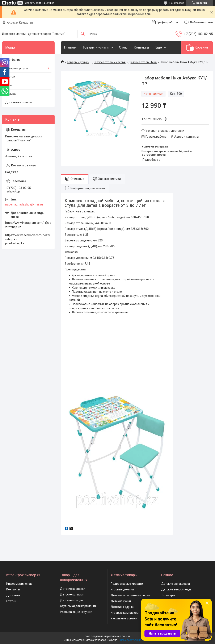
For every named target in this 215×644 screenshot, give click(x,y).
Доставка (13, 595)
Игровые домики (122, 589)
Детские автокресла (176, 584)
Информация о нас (19, 584)
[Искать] (83, 34)
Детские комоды (72, 600)
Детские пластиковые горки (130, 595)
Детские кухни (121, 601)
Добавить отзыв (201, 22)
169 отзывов (177, 3)
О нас (123, 47)
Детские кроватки (73, 589)
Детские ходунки (123, 607)
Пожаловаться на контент (136, 640)
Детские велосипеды (176, 589)
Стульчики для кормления (78, 606)
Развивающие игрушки (76, 612)
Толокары (168, 595)
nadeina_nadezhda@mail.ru (24, 204)
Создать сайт (33, 3)
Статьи (10, 77)
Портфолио (13, 60)
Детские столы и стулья (109, 62)
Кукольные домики (124, 618)
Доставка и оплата (18, 102)
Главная (70, 47)
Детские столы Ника (143, 62)
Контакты (141, 47)
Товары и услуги (96, 47)
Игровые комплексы (125, 613)
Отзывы (11, 94)
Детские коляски (72, 594)
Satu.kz (126, 636)
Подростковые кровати (127, 584)
